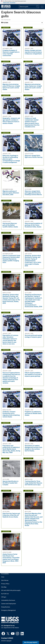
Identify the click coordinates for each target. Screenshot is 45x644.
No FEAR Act (5, 594)
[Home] (6, 8)
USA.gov (4, 597)
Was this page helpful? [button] (31, 642)
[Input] (29, 7)
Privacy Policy (5, 584)
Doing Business (6, 607)
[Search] (37, 7)
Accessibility (5, 574)
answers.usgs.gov (6, 641)
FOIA (3, 577)
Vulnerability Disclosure (8, 600)
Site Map (4, 587)
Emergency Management (8, 610)
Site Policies (5, 580)
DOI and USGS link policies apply (11, 590)
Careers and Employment (9, 604)
